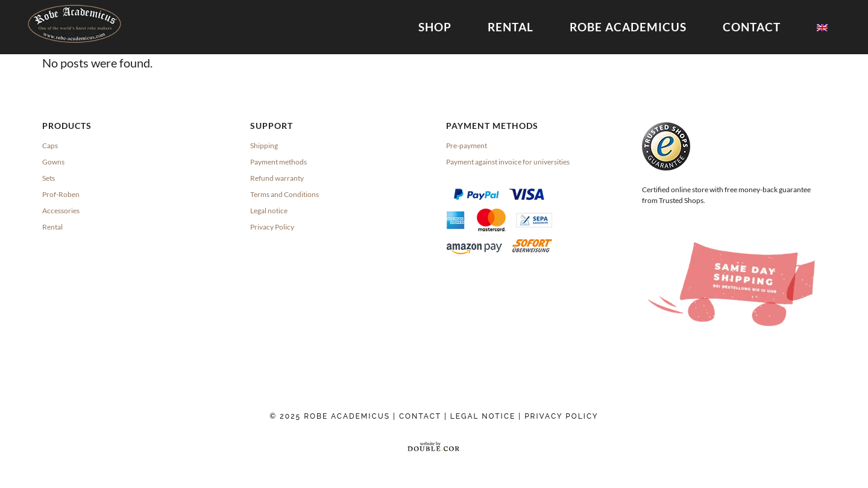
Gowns (53, 161)
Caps (50, 145)
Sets (49, 178)
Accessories (61, 210)
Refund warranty (277, 178)
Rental (52, 227)
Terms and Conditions (285, 194)
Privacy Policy (272, 227)
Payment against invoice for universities (508, 161)
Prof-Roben (61, 194)
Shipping (264, 145)
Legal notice (269, 210)
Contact (420, 416)
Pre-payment (467, 145)
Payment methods (278, 161)
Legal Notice (484, 416)
